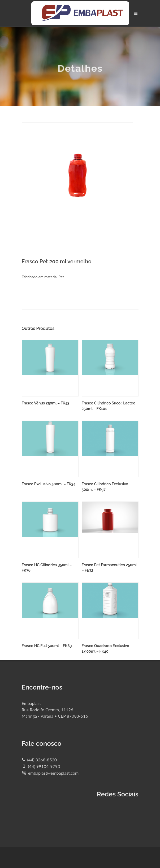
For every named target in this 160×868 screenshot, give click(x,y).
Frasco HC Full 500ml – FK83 (47, 646)
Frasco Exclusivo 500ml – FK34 (49, 484)
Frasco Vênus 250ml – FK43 (46, 403)
